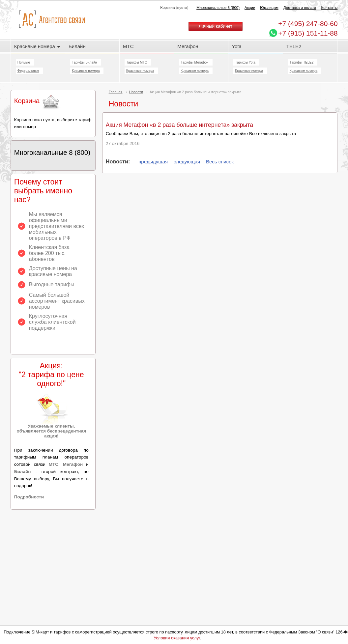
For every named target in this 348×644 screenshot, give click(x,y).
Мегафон (188, 46)
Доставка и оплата (300, 8)
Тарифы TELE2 (302, 62)
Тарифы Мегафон (194, 62)
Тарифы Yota (245, 62)
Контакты (329, 8)
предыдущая (153, 162)
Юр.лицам (269, 8)
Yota (236, 46)
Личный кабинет (216, 26)
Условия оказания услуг (177, 638)
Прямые (24, 62)
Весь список (220, 162)
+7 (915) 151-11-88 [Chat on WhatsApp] (308, 33)
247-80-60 (308, 24)
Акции (250, 8)
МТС (128, 46)
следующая (187, 162)
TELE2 (294, 46)
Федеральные (28, 71)
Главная (116, 92)
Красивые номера (37, 46)
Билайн (77, 46)
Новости (136, 92)
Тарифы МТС (137, 62)
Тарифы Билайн (85, 62)
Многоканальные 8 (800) (218, 8)
